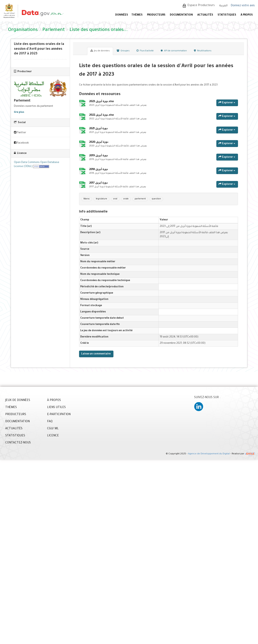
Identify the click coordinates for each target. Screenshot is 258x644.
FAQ (50, 422)
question (156, 199)
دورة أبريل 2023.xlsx (102, 102)
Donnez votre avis (243, 6)
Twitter (20, 133)
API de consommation (174, 51)
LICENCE (53, 436)
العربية (223, 6)
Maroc (87, 199)
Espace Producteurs (201, 6)
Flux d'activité (145, 51)
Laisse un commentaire (96, 354)
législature (102, 199)
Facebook (21, 143)
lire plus (19, 112)
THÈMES (11, 408)
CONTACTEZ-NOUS (18, 443)
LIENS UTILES (56, 408)
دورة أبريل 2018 (99, 170)
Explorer (227, 103)
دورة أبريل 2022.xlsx (102, 115)
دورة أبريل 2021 (98, 129)
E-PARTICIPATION (59, 415)
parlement (140, 199)
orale (126, 199)
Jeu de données (100, 51)
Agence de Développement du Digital (209, 454)
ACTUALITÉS (205, 15)
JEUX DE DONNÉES (18, 401)
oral (115, 199)
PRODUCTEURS (156, 15)
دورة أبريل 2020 (99, 143)
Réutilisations (203, 51)
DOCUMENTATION (181, 15)
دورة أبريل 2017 (98, 183)
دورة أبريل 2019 (99, 156)
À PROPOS (247, 15)
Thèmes (137, 15)
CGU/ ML (53, 429)
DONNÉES (122, 15)
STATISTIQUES (227, 15)
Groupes (123, 51)
